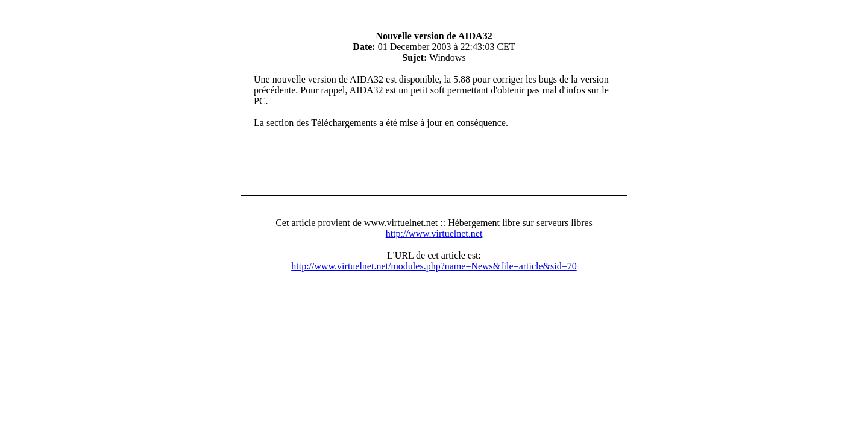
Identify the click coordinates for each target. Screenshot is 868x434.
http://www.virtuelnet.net (434, 234)
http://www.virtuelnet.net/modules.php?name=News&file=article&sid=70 (434, 266)
